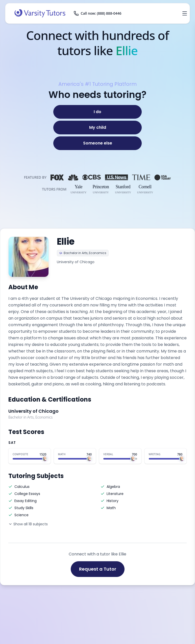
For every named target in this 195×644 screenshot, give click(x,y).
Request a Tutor (98, 569)
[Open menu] (185, 13)
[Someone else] (97, 143)
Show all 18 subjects (28, 524)
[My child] (97, 128)
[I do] (97, 112)
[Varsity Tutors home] (40, 13)
